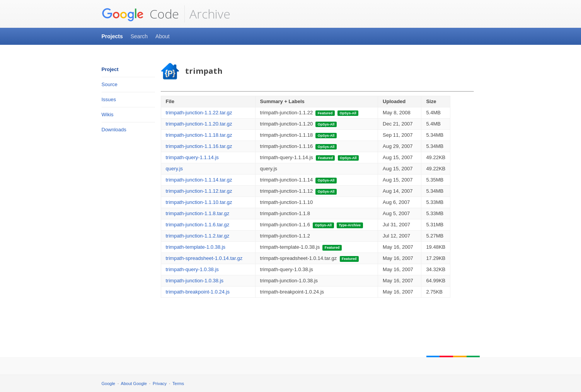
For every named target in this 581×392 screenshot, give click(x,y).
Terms (178, 384)
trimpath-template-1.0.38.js (196, 247)
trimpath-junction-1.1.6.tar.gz (198, 225)
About (163, 36)
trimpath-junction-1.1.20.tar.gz (199, 124)
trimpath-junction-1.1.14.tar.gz (199, 180)
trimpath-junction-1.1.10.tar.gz (199, 202)
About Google (134, 384)
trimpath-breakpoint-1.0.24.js (198, 292)
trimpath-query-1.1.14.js (192, 157)
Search (139, 36)
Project (110, 69)
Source (110, 84)
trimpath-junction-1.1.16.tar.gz (199, 146)
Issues (109, 99)
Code (140, 14)
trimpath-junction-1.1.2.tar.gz (198, 236)
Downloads (114, 130)
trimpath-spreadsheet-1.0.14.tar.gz (204, 258)
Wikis (108, 115)
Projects (112, 36)
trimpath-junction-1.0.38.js (195, 281)
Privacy (160, 384)
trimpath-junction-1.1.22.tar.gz (199, 113)
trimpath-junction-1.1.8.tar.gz (198, 213)
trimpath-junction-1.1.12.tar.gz (199, 191)
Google (108, 384)
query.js (175, 169)
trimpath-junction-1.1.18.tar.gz (199, 135)
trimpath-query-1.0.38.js (192, 269)
